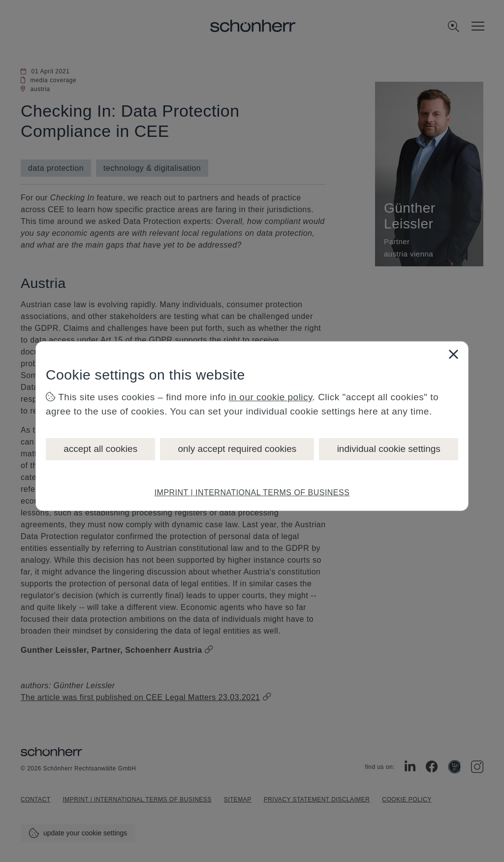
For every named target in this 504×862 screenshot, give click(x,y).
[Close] (453, 354)
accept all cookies (100, 449)
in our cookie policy (271, 397)
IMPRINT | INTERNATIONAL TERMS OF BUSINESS (252, 493)
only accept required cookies (237, 449)
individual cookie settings (389, 449)
